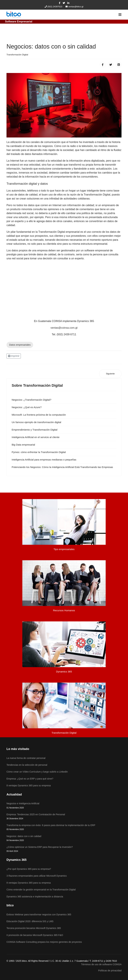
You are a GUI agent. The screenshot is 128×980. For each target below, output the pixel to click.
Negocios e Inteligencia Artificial (64, 806)
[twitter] (64, 3)
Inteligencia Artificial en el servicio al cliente (36, 437)
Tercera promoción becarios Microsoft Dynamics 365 (34, 928)
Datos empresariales (20, 345)
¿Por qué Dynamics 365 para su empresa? (29, 869)
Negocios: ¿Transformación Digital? (31, 400)
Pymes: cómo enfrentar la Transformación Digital (39, 452)
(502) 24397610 (55, 7)
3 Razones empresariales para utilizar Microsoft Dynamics (37, 876)
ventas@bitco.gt (76, 7)
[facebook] (60, 3)
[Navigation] (120, 15)
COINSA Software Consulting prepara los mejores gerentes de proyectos (44, 942)
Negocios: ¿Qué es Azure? (27, 407)
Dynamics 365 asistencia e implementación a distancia (35, 897)
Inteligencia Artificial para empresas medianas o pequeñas (44, 460)
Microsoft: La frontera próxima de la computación (39, 415)
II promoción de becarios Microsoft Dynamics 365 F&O (35, 935)
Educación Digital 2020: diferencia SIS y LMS (30, 921)
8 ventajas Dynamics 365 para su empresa (29, 883)
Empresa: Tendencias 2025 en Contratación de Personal (64, 817)
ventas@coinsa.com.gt (64, 328)
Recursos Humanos (64, 610)
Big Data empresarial (23, 445)
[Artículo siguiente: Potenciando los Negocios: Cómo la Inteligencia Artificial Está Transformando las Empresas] (110, 374)
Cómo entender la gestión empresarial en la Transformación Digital (41, 890)
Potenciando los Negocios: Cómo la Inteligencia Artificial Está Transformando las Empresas (62, 467)
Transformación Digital (17, 55)
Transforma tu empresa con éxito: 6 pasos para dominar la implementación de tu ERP (64, 827)
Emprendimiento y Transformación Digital (34, 430)
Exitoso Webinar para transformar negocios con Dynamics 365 (39, 915)
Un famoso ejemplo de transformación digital (36, 422)
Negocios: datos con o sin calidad (64, 838)
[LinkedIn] (68, 3)
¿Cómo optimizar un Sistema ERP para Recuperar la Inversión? (64, 849)
